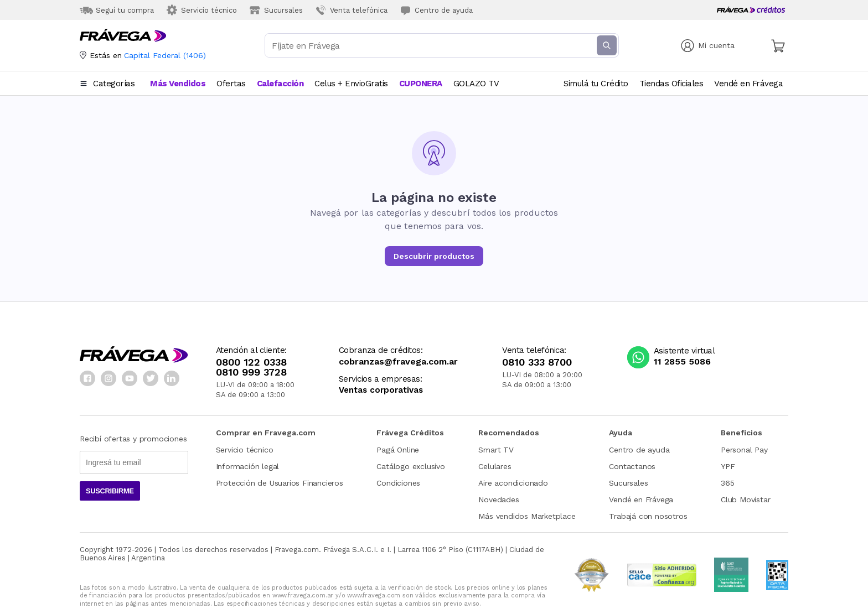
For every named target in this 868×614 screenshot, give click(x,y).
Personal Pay (744, 450)
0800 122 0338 (251, 362)
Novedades (498, 499)
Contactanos (632, 466)
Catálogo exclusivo (410, 466)
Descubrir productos (434, 256)
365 (727, 483)
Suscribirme (110, 491)
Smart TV (496, 450)
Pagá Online (398, 450)
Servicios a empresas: (381, 379)
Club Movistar (745, 499)
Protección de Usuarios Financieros (280, 483)
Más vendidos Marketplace (527, 516)
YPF (728, 466)
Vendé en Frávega (641, 499)
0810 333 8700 (537, 362)
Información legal (248, 466)
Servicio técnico (245, 450)
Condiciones (398, 483)
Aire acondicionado (513, 483)
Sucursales (628, 483)
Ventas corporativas (381, 390)
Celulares (495, 466)
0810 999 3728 (251, 372)
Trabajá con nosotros (648, 516)
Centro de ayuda (639, 450)
